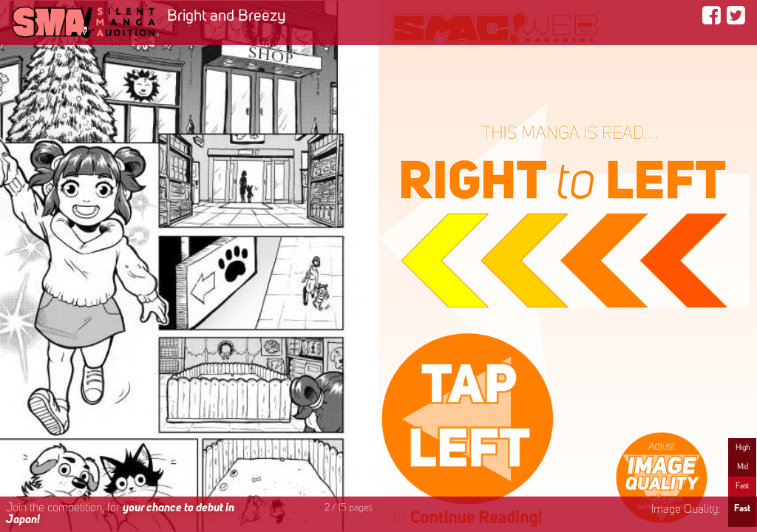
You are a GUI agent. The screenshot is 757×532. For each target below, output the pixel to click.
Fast (742, 486)
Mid (743, 467)
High (743, 448)
